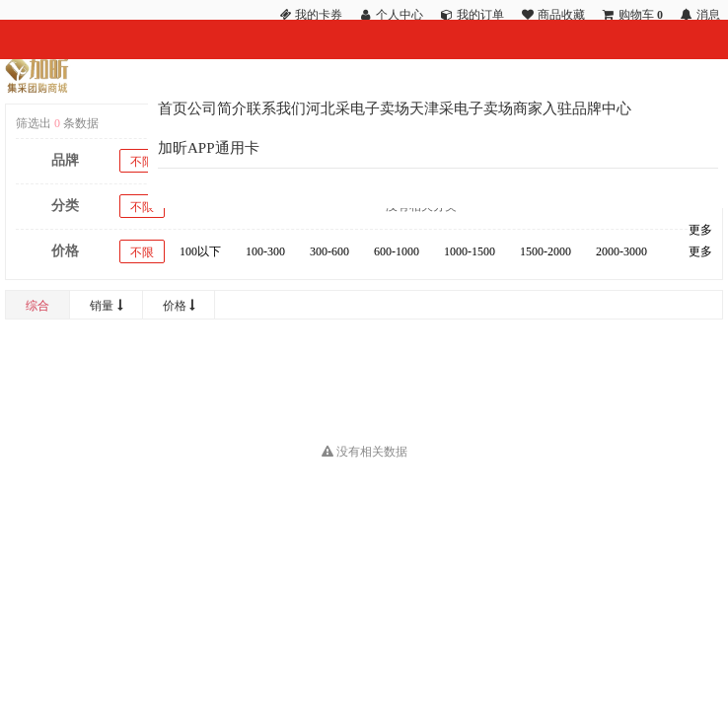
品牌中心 (602, 108)
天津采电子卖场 (461, 108)
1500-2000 (546, 251)
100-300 (265, 251)
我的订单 (480, 15)
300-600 (329, 251)
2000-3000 (621, 251)
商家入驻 (543, 108)
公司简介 (217, 108)
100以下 (200, 251)
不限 (142, 162)
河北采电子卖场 (358, 108)
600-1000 (397, 251)
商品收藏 (561, 15)
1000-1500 (470, 251)
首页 (173, 108)
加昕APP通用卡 (209, 148)
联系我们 (276, 108)
